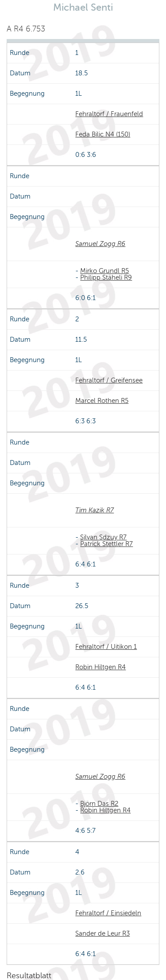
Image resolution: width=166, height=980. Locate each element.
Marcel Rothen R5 (102, 401)
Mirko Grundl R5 (104, 271)
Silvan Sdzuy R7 (103, 537)
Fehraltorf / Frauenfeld (109, 114)
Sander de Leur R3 (102, 933)
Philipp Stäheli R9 (106, 277)
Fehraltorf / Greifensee (109, 380)
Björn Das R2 (99, 804)
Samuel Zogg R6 (100, 244)
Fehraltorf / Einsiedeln (108, 913)
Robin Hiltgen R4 (100, 667)
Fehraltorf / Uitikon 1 (106, 647)
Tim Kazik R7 (95, 510)
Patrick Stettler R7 (106, 544)
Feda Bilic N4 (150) (103, 134)
